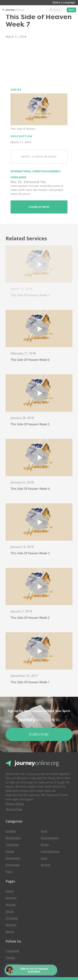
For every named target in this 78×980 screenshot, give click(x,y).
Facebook (12, 951)
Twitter (10, 958)
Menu (71, 10)
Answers (11, 898)
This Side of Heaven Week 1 (30, 682)
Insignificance (50, 851)
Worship (11, 925)
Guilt (44, 831)
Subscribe (39, 734)
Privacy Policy (15, 804)
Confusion (12, 845)
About (10, 932)
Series (10, 911)
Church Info (39, 207)
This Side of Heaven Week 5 (30, 424)
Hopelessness (50, 838)
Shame (45, 865)
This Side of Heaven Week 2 (30, 618)
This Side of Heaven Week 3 (30, 553)
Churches (12, 918)
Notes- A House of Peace (39, 157)
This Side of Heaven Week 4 (30, 489)
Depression (13, 858)
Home (10, 891)
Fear (9, 872)
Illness (45, 845)
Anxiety (11, 831)
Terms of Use (14, 809)
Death (10, 851)
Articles (11, 905)
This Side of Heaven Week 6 (30, 360)
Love (44, 858)
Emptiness (13, 865)
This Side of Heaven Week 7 (30, 295)
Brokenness (13, 838)
